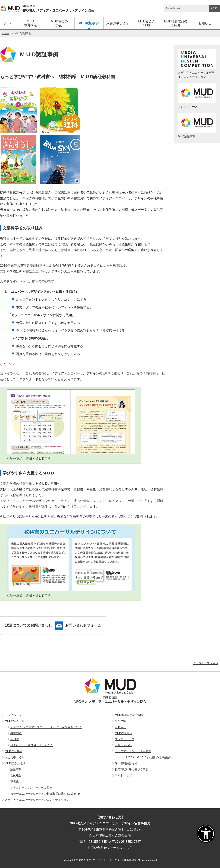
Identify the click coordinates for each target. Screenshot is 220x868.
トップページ (13, 715)
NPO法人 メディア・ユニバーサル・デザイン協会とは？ (46, 727)
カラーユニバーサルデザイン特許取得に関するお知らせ (45, 794)
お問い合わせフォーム (78, 625)
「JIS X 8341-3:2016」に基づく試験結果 (146, 757)
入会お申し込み (15, 757)
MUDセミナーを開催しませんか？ (32, 745)
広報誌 (15, 739)
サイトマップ (123, 775)
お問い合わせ (123, 745)
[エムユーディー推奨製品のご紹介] (176, 23)
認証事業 (16, 769)
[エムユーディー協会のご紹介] (59, 23)
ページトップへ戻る (205, 663)
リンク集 (120, 721)
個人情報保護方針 (126, 763)
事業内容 (16, 733)
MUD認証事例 (14, 751)
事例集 (15, 781)
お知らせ (120, 727)
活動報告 (16, 775)
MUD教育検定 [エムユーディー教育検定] (124, 733)
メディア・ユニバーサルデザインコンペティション (197, 64)
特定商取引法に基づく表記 (132, 769)
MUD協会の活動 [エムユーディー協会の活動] (15, 763)
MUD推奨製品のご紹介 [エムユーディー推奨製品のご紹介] (129, 715)
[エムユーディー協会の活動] (147, 23)
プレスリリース (197, 96)
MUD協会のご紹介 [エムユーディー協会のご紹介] (16, 721)
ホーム (6, 33)
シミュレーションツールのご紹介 (31, 787)
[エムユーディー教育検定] (30, 23)
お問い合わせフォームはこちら (110, 848)
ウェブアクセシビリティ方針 (133, 751)
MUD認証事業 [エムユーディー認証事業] (197, 125)
